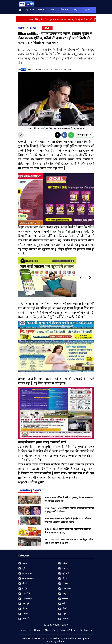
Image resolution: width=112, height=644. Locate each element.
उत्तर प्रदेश (25, 618)
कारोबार (23, 563)
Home (21, 28)
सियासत (63, 578)
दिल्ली (63, 608)
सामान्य (63, 598)
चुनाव (30, 10)
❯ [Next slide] (90, 277)
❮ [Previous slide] (81, 277)
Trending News (29, 490)
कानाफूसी (24, 603)
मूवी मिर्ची (64, 573)
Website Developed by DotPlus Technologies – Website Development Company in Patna (56, 640)
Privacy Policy (67, 630)
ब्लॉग (62, 603)
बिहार (23, 608)
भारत (52, 10)
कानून (63, 593)
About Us (50, 630)
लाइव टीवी (24, 593)
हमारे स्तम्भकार (26, 578)
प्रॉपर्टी (23, 583)
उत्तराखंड (64, 618)
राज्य (41, 10)
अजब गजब (65, 588)
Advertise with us (30, 630)
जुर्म (22, 568)
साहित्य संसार (25, 573)
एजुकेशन (88, 10)
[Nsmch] (56, 346)
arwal (47, 28)
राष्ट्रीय (63, 613)
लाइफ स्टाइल (25, 598)
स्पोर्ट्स (23, 588)
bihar (33, 28)
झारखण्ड (24, 613)
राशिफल (64, 568)
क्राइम (76, 10)
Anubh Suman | (42, 69)
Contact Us (86, 630)
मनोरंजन (64, 10)
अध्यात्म (63, 583)
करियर (63, 563)
